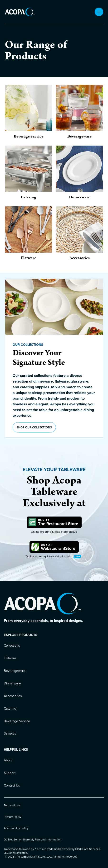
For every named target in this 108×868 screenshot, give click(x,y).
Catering (10, 709)
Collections (12, 646)
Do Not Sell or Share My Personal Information (33, 840)
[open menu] (99, 12)
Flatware (10, 658)
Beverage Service (17, 721)
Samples (10, 733)
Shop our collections (34, 427)
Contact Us (12, 785)
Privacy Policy (12, 817)
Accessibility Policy (16, 828)
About (8, 760)
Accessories (13, 696)
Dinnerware (12, 683)
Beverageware (15, 671)
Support (10, 773)
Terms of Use (12, 805)
